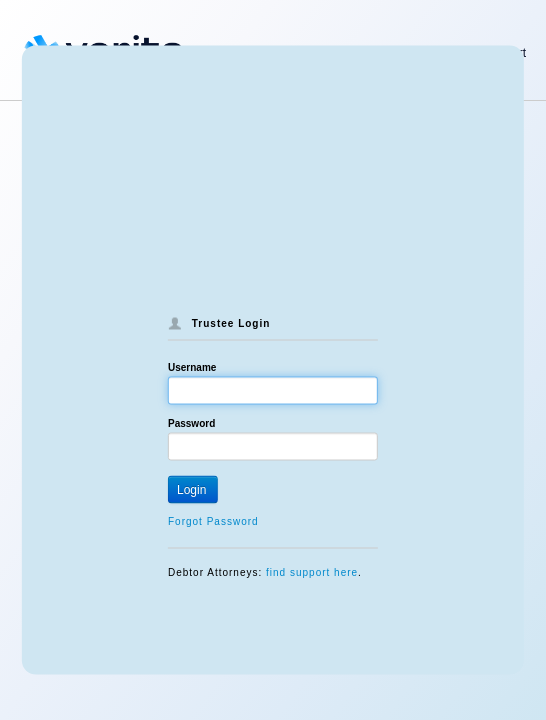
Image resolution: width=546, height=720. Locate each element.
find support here (312, 572)
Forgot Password (213, 521)
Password (191, 423)
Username (192, 367)
